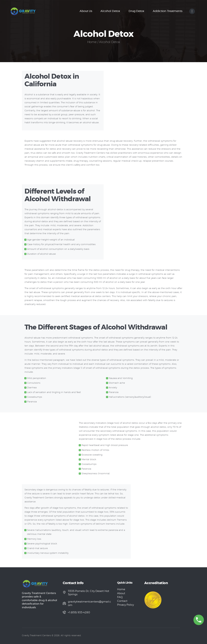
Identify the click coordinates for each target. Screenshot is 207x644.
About (121, 593)
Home (92, 42)
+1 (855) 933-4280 (79, 612)
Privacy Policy (125, 605)
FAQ (120, 597)
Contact (122, 601)
